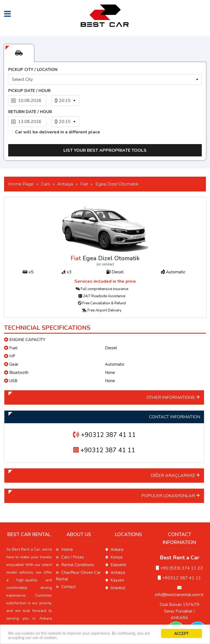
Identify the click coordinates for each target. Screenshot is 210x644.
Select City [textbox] (22, 79)
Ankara (114, 528)
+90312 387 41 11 (104, 414)
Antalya (115, 551)
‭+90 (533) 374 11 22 (179, 547)
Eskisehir (116, 544)
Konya (114, 536)
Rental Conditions (75, 544)
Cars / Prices (70, 536)
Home (64, 528)
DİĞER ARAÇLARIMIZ (175, 454)
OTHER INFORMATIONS (173, 376)
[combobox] (105, 79)
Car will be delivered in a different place (58, 111)
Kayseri (115, 559)
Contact (66, 566)
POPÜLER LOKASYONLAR (171, 475)
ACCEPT (181, 633)
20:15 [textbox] (65, 101)
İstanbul (115, 567)
